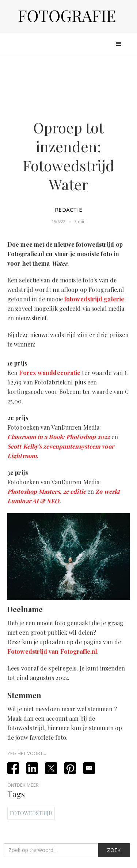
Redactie (69, 210)
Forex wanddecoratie (50, 373)
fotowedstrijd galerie (94, 299)
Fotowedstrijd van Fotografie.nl (52, 651)
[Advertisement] (69, 86)
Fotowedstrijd (31, 813)
